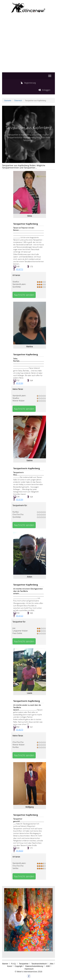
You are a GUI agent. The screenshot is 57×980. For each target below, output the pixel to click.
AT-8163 (20, 616)
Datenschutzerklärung (34, 966)
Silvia (29, 216)
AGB (48, 966)
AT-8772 (20, 269)
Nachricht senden (24, 295)
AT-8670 (20, 730)
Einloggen (46, 90)
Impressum (29, 969)
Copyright (19, 966)
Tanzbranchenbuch (39, 964)
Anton (30, 577)
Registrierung (30, 83)
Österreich (18, 101)
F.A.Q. (14, 964)
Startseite (8, 101)
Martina (30, 347)
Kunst (10, 966)
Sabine (30, 460)
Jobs (51, 964)
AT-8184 (20, 383)
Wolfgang (30, 807)
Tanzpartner (24, 964)
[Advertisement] (28, 45)
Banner (5, 964)
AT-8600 (20, 851)
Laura (30, 693)
